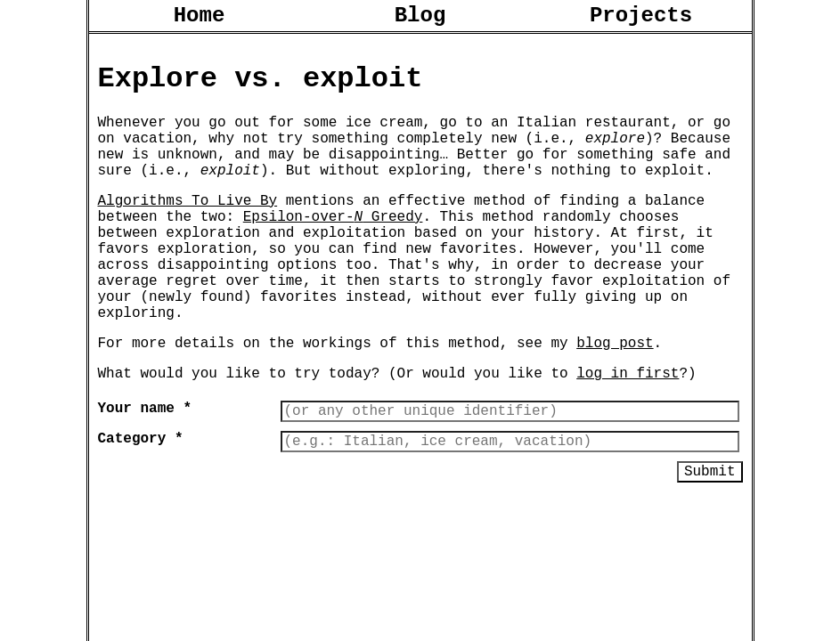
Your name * (145, 471)
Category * (141, 505)
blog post (615, 399)
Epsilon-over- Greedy (333, 247)
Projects (641, 18)
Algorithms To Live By (188, 228)
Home (200, 18)
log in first (628, 433)
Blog (420, 18)
